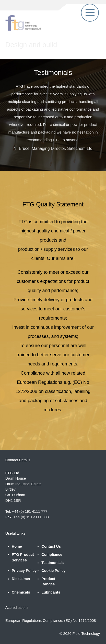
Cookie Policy (53, 571)
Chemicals (21, 592)
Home (17, 546)
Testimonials (52, 563)
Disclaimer (21, 579)
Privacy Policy (24, 571)
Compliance (52, 555)
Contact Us (51, 546)
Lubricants (51, 592)
